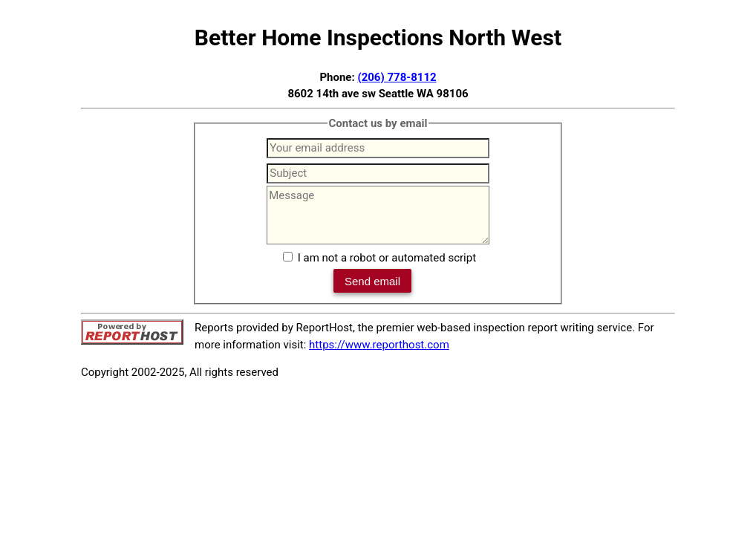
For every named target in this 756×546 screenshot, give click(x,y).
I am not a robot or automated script (387, 258)
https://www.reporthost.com (379, 345)
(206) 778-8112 (397, 77)
